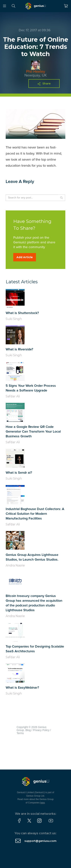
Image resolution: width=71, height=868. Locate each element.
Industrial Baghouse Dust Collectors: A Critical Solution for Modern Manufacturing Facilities (35, 514)
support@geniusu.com (40, 841)
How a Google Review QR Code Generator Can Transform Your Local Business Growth (33, 432)
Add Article (25, 257)
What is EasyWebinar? (22, 688)
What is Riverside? (19, 349)
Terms (20, 733)
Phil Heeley (36, 72)
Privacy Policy (41, 730)
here (43, 803)
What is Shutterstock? (22, 313)
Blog (28, 730)
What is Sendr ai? (19, 473)
